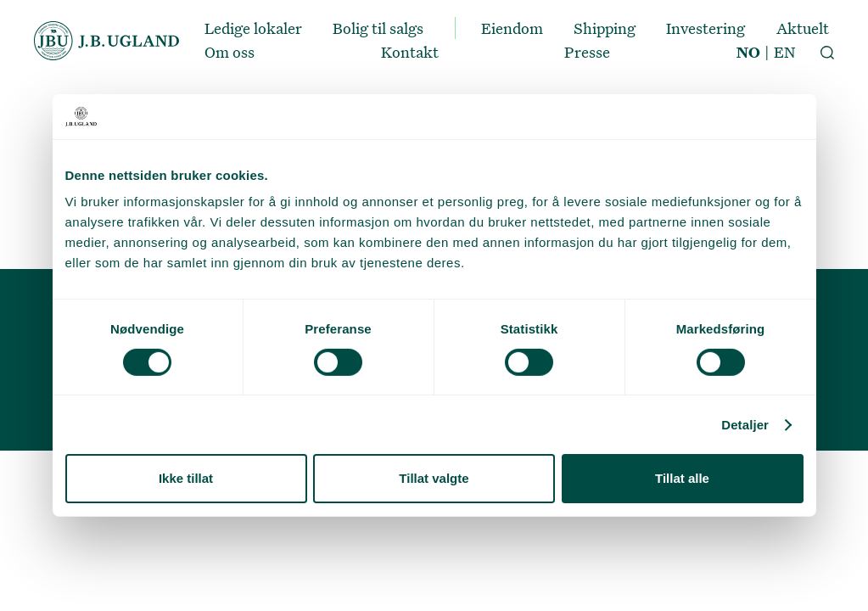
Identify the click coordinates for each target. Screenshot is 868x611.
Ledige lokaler (253, 28)
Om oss (230, 52)
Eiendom (512, 28)
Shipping (605, 28)
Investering (706, 28)
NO (748, 52)
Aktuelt (803, 28)
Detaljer (745, 425)
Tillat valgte (434, 478)
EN (784, 52)
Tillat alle (682, 478)
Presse (587, 52)
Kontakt (410, 52)
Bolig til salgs (378, 28)
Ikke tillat (186, 478)
